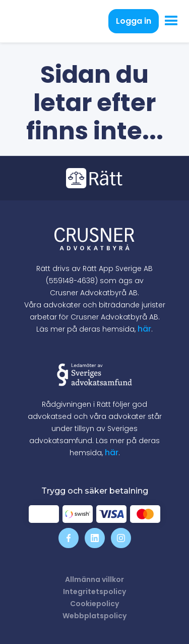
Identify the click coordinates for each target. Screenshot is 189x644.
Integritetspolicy (94, 592)
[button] (171, 21)
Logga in (134, 21)
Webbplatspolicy (94, 616)
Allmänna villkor (94, 579)
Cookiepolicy (94, 604)
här (144, 329)
